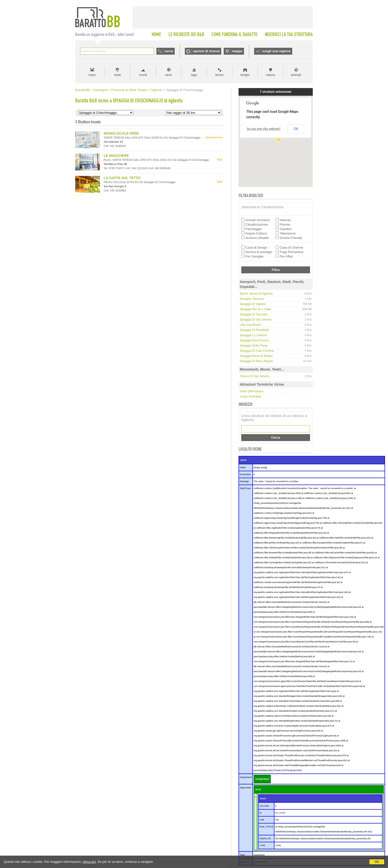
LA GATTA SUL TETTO (122, 178)
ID (260, 813)
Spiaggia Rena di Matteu (256, 356)
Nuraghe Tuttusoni (252, 299)
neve (169, 75)
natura (271, 75)
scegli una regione (276, 51)
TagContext (245, 788)
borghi (245, 75)
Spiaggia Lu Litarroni (253, 335)
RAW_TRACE (266, 827)
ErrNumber (245, 474)
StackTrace (245, 488)
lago (194, 75)
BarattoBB (83, 90)
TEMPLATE (265, 839)
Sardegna (100, 90)
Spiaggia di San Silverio (256, 320)
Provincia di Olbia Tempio (129, 90)
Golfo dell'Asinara (252, 391)
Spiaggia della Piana (254, 346)
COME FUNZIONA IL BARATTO (234, 34)
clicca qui (89, 862)
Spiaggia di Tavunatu (254, 314)
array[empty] (262, 779)
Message (244, 481)
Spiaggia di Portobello (255, 330)
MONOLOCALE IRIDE (121, 133)
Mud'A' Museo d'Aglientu (256, 294)
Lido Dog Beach (250, 325)
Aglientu (157, 90)
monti (143, 75)
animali (296, 75)
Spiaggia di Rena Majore (256, 361)
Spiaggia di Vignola (253, 304)
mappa (237, 51)
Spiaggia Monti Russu (254, 340)
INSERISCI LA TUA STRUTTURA (289, 34)
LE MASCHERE (116, 156)
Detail (243, 468)
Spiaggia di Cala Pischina (257, 351)
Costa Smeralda (250, 397)
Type (242, 855)
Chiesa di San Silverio (255, 376)
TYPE (262, 845)
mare (92, 75)
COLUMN (264, 806)
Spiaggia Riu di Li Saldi (255, 309)
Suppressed (246, 777)
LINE (262, 820)
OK (377, 862)
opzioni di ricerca (206, 51)
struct (243, 460)
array (258, 789)
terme (219, 75)
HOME (156, 34)
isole (118, 75)
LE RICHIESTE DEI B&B (186, 34)
